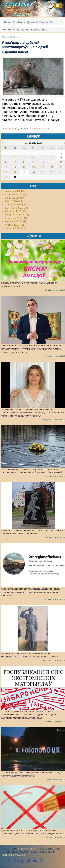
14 (52, 162)
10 (15, 162)
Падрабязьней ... (42, 129)
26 (33, 172)
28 (52, 172)
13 (43, 162)
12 (33, 162)
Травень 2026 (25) (15, 191)
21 (52, 167)
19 (33, 167)
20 (43, 167)
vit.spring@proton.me (13, 855)
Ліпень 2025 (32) (14, 225)
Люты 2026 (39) (14, 201)
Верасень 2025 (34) (16, 218)
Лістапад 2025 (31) (16, 211)
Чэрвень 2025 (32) (15, 228)
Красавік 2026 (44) (15, 195)
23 (6, 172)
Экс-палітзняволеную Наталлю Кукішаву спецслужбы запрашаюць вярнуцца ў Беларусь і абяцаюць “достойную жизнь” (32, 413)
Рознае (24, 129)
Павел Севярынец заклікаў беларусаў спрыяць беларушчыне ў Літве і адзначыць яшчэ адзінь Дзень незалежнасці (31, 349)
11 (24, 162)
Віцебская (19, 4)
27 (43, 172)
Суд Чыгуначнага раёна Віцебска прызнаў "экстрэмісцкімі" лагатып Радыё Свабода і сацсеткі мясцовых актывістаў (28, 715)
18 (24, 167)
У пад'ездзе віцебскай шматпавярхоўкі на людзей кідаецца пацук (25, 47)
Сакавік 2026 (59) (15, 198)
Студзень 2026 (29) (16, 205)
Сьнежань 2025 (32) (16, 208)
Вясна (22, 14)
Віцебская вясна (27, 849)
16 (6, 167)
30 (6, 177)
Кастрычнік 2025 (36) (17, 215)
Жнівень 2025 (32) (15, 222)
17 (15, 167)
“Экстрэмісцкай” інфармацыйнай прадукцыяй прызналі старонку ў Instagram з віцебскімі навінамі (31, 592)
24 (15, 172)
